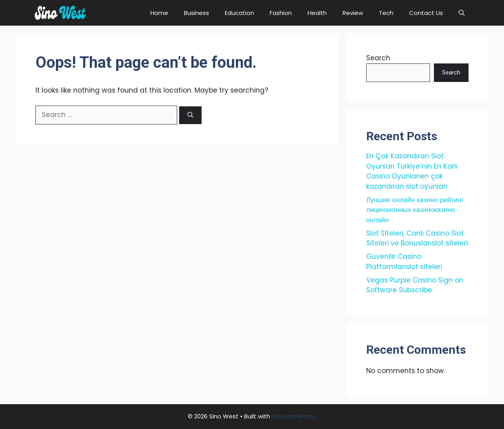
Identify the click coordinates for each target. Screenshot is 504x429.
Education (239, 13)
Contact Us (426, 13)
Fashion (281, 13)
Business (196, 13)
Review (353, 13)
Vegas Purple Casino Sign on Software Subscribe (415, 285)
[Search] (190, 115)
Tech (386, 13)
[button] (462, 13)
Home (159, 13)
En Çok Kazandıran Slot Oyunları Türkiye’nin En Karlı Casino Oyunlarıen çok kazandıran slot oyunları (412, 171)
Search (378, 58)
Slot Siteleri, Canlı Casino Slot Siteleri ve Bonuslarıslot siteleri (417, 238)
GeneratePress (294, 416)
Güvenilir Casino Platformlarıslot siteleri (404, 262)
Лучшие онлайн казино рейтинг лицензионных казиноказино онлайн (415, 210)
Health (317, 13)
